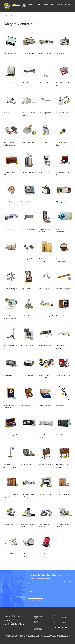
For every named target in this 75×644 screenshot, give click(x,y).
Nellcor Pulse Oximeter (46, 346)
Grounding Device (27, 259)
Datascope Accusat (45, 202)
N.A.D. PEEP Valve (27, 346)
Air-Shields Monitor (28, 53)
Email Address (32, 592)
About (52, 4)
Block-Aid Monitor (62, 113)
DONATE (16, 4)
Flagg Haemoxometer (28, 229)
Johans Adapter (44, 289)
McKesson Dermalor (63, 316)
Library (38, 4)
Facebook (53, 628)
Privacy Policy (43, 635)
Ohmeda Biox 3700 (27, 375)
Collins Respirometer (28, 172)
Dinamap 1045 (61, 202)
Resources (60, 4)
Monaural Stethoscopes (11, 346)
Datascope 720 (26, 202)
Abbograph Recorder (10, 53)
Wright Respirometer (46, 554)
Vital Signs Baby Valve (11, 524)
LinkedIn (63, 628)
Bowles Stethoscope (28, 142)
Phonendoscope (26, 405)
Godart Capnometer (10, 259)
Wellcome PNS (8, 554)
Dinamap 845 (8, 229)
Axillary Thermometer (28, 83)
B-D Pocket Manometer (46, 83)
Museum (31, 4)
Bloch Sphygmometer (46, 113)
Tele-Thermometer (45, 494)
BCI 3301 (6, 113)
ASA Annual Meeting (24, 5)
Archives (45, 4)
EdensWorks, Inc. (43, 639)
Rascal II (59, 435)
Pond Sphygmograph (10, 435)
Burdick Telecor (44, 142)
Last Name (55, 584)
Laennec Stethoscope (63, 289)
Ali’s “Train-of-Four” (45, 53)
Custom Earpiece (9, 202)
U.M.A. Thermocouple (63, 494)
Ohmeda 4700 (8, 375)
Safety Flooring (26, 465)
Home (5, 16)
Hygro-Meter (25, 289)
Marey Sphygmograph (46, 316)
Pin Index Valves (44, 405)
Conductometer (44, 172)
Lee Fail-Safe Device (28, 316)
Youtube (66, 628)
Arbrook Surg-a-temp (10, 83)
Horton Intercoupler (10, 289)
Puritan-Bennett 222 (28, 435)
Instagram (60, 628)
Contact (67, 4)
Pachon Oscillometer (63, 375)
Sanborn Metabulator (46, 465)
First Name (31, 584)
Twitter (56, 628)
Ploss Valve (60, 405)
